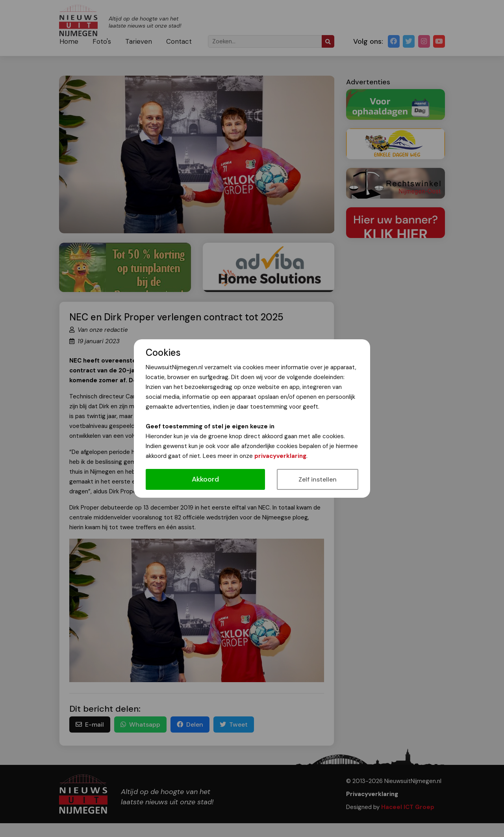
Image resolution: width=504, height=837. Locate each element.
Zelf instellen (318, 479)
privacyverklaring (280, 456)
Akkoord (205, 479)
